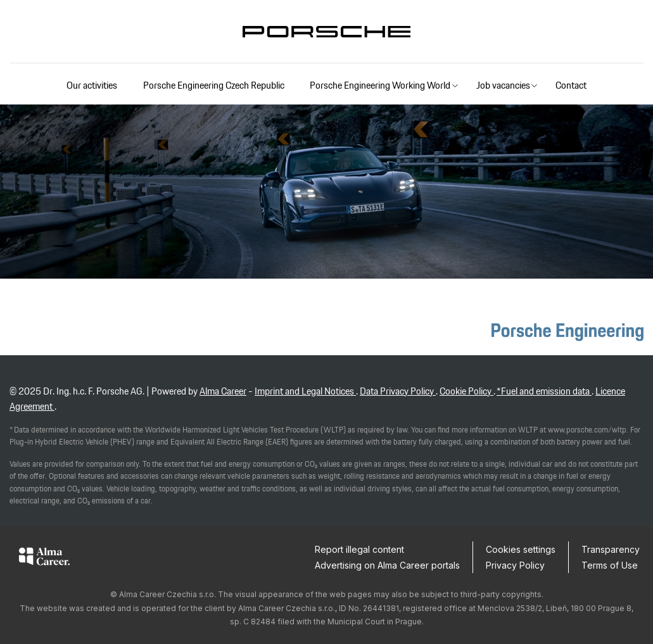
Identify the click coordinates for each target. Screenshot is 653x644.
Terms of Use (610, 565)
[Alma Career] (44, 559)
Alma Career (223, 391)
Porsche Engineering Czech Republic (214, 85)
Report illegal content (359, 549)
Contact (571, 85)
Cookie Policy (466, 391)
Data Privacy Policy (398, 391)
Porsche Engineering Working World (380, 85)
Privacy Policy (515, 565)
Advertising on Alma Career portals (387, 565)
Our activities (92, 85)
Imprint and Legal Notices (305, 391)
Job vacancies (503, 85)
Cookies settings (521, 549)
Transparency (611, 549)
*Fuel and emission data (544, 391)
